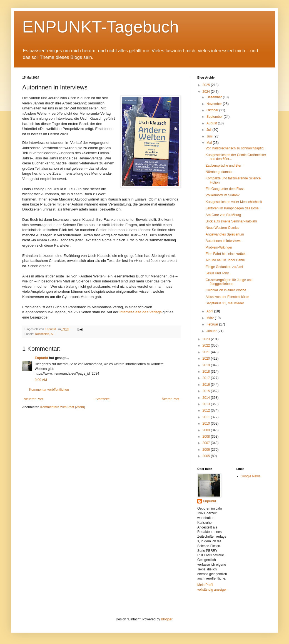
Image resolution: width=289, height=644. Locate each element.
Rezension (42, 334)
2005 (207, 456)
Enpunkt (41, 358)
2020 (207, 359)
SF (53, 334)
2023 (207, 339)
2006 (207, 450)
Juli (209, 130)
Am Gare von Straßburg (223, 215)
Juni (210, 136)
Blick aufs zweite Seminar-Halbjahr (231, 221)
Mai (210, 143)
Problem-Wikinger (219, 247)
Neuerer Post (33, 399)
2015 (207, 391)
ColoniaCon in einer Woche (226, 290)
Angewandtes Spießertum (225, 234)
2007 (207, 443)
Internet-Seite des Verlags (141, 312)
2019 (207, 365)
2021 (207, 352)
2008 (207, 437)
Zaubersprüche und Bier (224, 166)
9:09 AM (41, 380)
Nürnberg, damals (219, 172)
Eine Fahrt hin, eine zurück (226, 254)
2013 (207, 404)
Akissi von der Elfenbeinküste (227, 297)
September (215, 117)
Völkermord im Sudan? (223, 195)
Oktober (213, 110)
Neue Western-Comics (222, 228)
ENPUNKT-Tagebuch (101, 27)
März (211, 318)
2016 (207, 385)
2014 (207, 398)
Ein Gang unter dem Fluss (225, 189)
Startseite (103, 399)
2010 (207, 424)
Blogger (167, 619)
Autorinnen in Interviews (223, 241)
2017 (207, 378)
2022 (207, 345)
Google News (251, 476)
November (215, 104)
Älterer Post (170, 399)
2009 (207, 430)
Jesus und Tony (217, 273)
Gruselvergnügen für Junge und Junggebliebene (229, 282)
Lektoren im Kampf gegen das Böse (232, 208)
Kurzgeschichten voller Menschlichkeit (234, 202)
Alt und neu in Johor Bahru (225, 260)
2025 (207, 85)
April (210, 311)
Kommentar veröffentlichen (49, 390)
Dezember (215, 97)
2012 (207, 410)
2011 (207, 417)
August (212, 123)
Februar (213, 324)
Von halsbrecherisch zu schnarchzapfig (235, 148)
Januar (212, 331)
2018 (207, 372)
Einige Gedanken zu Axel (224, 267)
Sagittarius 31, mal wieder (225, 303)
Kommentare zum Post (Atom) (63, 407)
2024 (207, 92)
